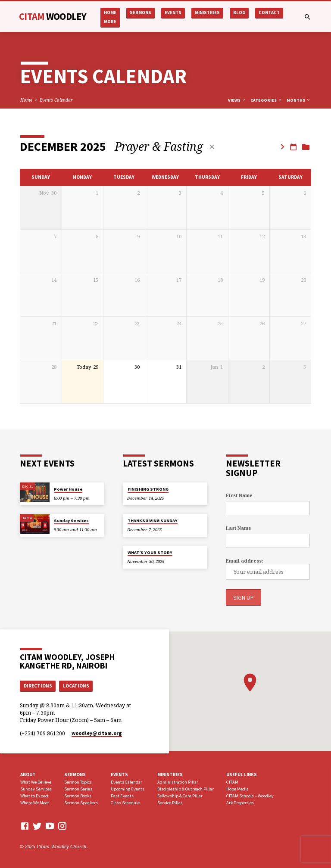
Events (173, 13)
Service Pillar (170, 802)
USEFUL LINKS (242, 774)
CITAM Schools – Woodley (250, 795)
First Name (239, 495)
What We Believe (36, 782)
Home (110, 13)
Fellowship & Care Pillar (180, 795)
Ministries (207, 13)
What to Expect (34, 795)
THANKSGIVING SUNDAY (153, 521)
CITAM (53, 16)
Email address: (244, 561)
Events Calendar (56, 100)
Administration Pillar (178, 782)
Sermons (141, 13)
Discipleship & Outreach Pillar (186, 789)
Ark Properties (240, 802)
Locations (76, 685)
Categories (266, 100)
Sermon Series (78, 789)
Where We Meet (35, 802)
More (110, 22)
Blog (239, 13)
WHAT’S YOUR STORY (150, 552)
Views (237, 100)
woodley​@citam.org (97, 733)
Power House (68, 489)
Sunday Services (71, 521)
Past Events (122, 795)
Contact (269, 13)
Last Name (239, 528)
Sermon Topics (78, 782)
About (28, 774)
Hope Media (237, 789)
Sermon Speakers (81, 802)
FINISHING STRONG (148, 489)
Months (299, 100)
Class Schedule (125, 802)
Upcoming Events (128, 789)
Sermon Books (78, 795)
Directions (38, 685)
